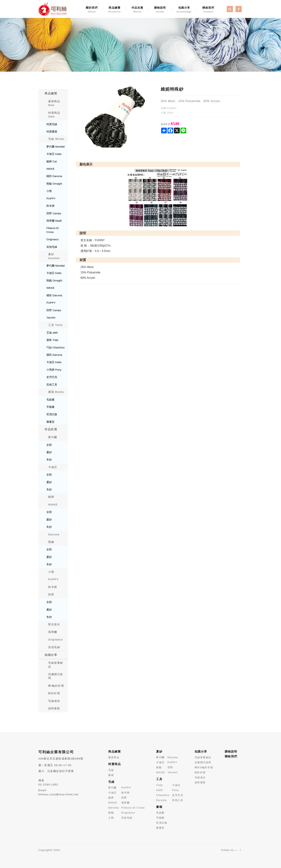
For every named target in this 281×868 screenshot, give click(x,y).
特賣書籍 (52, 132)
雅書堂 (50, 422)
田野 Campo (54, 213)
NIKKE (50, 169)
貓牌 (51, 497)
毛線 (111, 770)
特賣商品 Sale (54, 115)
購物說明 (160, 10)
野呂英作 (54, 624)
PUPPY (51, 198)
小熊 (49, 191)
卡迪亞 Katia (54, 154)
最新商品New (54, 103)
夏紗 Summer (54, 256)
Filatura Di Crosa (53, 230)
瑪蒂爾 (53, 632)
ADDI (160, 790)
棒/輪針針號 (56, 686)
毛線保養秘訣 (56, 665)
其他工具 (52, 384)
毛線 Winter (56, 139)
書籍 (111, 775)
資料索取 (54, 708)
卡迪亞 (53, 467)
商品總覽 (115, 10)
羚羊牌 (50, 206)
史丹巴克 (52, 377)
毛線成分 (200, 777)
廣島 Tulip (52, 340)
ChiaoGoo (163, 795)
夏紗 (49, 452)
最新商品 (114, 757)
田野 (51, 595)
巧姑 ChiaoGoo (56, 347)
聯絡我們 (208, 10)
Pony (175, 790)
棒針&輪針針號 (204, 767)
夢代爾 (53, 437)
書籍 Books (56, 392)
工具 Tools (55, 325)
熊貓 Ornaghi (54, 184)
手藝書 (50, 407)
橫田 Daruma (54, 176)
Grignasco (53, 239)
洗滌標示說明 (56, 676)
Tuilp (159, 785)
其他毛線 (52, 247)
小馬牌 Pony (54, 370)
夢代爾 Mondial (56, 147)
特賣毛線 (52, 124)
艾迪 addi (52, 333)
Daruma (54, 534)
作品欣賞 (137, 10)
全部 (49, 445)
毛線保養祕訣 (203, 757)
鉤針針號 (54, 693)
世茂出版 (52, 414)
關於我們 (92, 10)
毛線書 (50, 400)
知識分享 (184, 10)
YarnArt (51, 318)
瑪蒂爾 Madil (54, 221)
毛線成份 (54, 701)
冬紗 (49, 460)
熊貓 (51, 542)
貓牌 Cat (52, 161)
